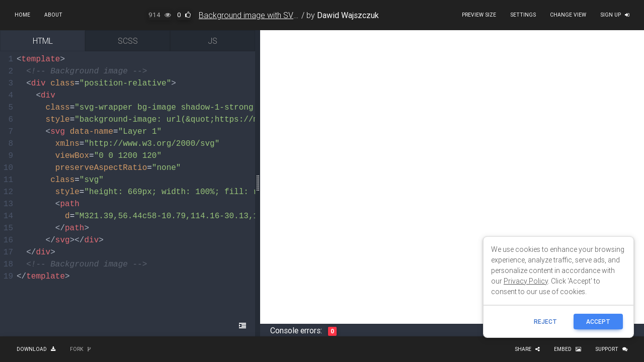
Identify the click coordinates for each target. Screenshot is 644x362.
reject (545, 322)
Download (36, 349)
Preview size (479, 15)
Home (22, 15)
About (53, 15)
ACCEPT (598, 322)
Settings (523, 15)
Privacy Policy (526, 281)
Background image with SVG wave (259, 15)
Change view (568, 15)
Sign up (615, 15)
